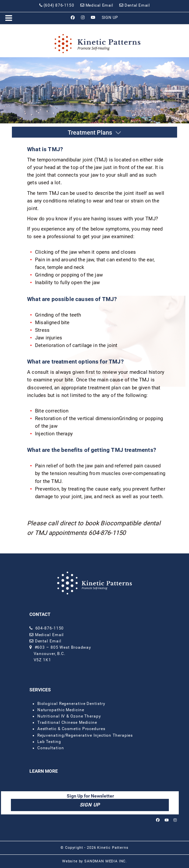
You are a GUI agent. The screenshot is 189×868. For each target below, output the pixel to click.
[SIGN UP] (110, 18)
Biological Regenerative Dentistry (71, 704)
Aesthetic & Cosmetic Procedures (71, 729)
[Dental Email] (135, 5)
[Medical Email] (97, 5)
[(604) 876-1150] (57, 5)
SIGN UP (90, 805)
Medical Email (50, 635)
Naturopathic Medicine (61, 710)
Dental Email (48, 641)
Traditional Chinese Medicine (67, 722)
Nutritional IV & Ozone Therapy (69, 716)
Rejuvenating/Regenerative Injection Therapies (85, 735)
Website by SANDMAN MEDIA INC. (94, 861)
